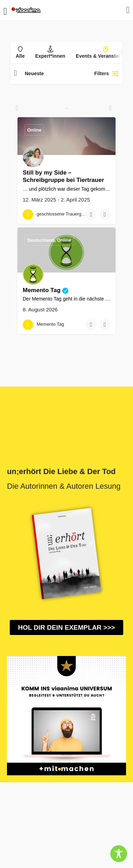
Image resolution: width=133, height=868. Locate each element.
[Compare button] (105, 214)
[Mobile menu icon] (5, 10)
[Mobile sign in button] (128, 10)
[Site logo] (27, 10)
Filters (107, 73)
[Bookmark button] (91, 214)
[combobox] (53, 73)
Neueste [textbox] (34, 73)
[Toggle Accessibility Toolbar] (119, 854)
